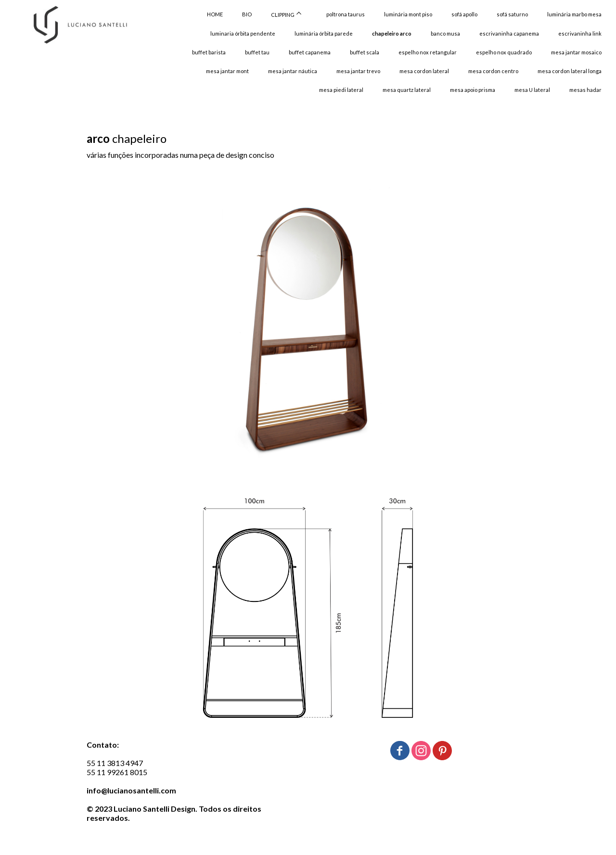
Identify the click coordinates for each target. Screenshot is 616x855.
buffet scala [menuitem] (365, 52)
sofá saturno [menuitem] (512, 14)
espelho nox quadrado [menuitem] (504, 52)
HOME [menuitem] (215, 14)
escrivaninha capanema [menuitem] (509, 33)
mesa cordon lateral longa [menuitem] (570, 71)
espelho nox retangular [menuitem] (428, 52)
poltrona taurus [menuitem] (346, 14)
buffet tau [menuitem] (257, 52)
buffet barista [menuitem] (209, 52)
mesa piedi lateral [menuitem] (341, 90)
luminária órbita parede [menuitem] (324, 33)
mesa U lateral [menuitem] (532, 90)
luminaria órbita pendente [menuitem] (243, 33)
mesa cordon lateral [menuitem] (424, 71)
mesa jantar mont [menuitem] (227, 71)
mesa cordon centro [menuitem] (493, 71)
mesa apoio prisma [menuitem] (473, 90)
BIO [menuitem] (247, 14)
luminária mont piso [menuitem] (408, 14)
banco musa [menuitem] (445, 33)
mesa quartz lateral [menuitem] (407, 90)
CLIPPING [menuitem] (283, 15)
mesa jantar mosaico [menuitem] (576, 52)
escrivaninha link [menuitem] (580, 33)
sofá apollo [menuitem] (464, 14)
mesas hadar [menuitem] (585, 90)
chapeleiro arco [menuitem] (392, 33)
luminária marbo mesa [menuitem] (574, 14)
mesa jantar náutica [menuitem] (293, 71)
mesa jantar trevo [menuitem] (358, 71)
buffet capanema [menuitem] (310, 52)
